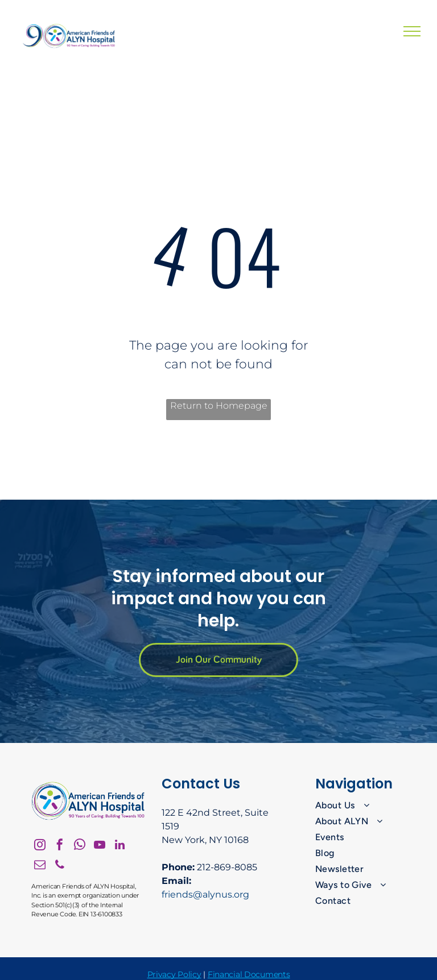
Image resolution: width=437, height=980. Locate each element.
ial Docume (255, 974)
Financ (220, 974)
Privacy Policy (174, 974)
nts (284, 974)
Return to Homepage (219, 406)
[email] (40, 866)
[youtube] (100, 846)
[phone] (60, 866)
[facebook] (60, 846)
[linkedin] (119, 846)
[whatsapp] (80, 846)
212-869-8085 (227, 867)
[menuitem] (361, 805)
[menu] (412, 31)
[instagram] (40, 846)
